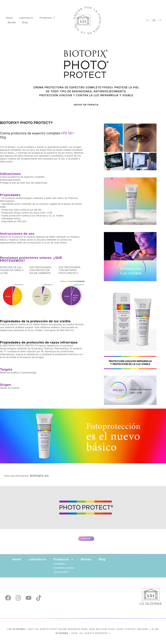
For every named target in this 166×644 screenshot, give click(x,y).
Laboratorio (26, 18)
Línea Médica (59, 564)
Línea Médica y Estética (64, 568)
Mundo (12, 22)
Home (9, 18)
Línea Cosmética (61, 572)
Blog (25, 22)
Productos (47, 18)
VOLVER (86, 539)
